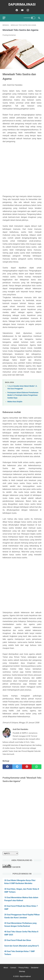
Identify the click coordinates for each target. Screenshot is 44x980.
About (6, 968)
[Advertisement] (22, 169)
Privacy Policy (24, 968)
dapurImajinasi (22, 4)
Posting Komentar (9, 35)
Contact (13, 968)
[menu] (4, 18)
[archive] (10, 853)
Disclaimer (35, 968)
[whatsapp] (37, 767)
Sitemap (22, 971)
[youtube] (22, 10)
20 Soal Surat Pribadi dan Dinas (18, 940)
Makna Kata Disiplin (15, 402)
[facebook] (16, 10)
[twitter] (17, 767)
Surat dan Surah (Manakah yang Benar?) (22, 946)
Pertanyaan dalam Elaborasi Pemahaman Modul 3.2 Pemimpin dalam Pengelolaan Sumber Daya (23, 395)
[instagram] (28, 10)
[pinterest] (27, 767)
